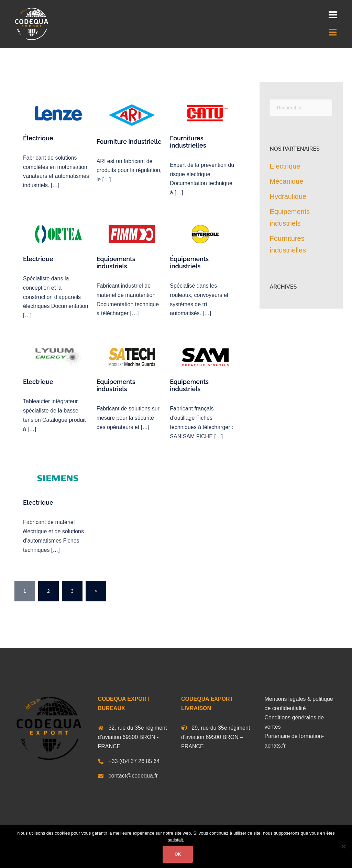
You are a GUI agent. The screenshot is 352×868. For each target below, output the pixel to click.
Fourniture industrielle (129, 142)
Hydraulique (288, 196)
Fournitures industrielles (188, 142)
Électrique (38, 138)
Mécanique (287, 181)
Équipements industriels (189, 262)
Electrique (38, 259)
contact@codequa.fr (133, 776)
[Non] (343, 846)
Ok (178, 854)
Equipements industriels (116, 262)
